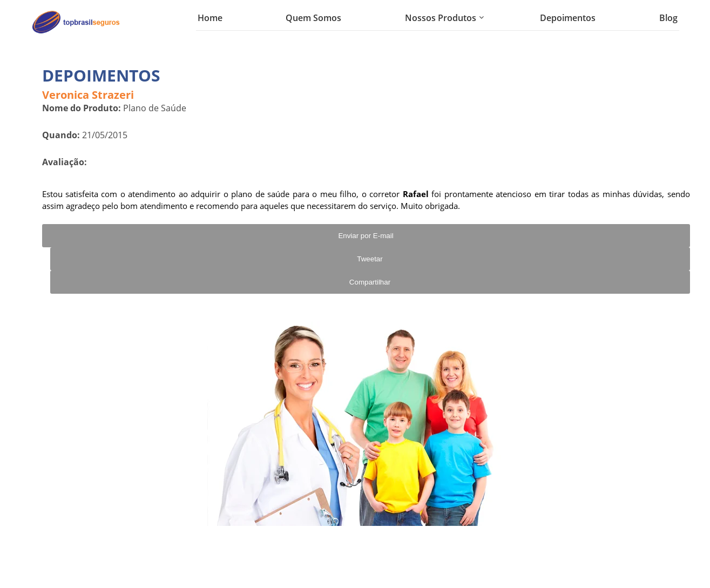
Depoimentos (568, 18)
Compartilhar (370, 282)
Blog (668, 18)
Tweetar (370, 259)
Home (210, 18)
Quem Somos (313, 18)
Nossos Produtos (441, 18)
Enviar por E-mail (366, 236)
